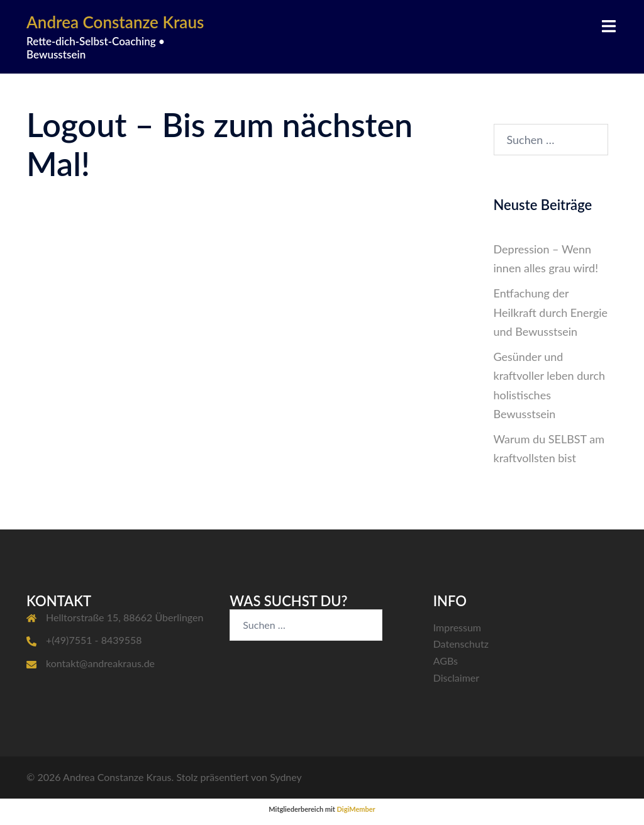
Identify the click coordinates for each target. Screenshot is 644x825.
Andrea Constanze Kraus (115, 22)
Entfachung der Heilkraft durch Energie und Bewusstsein (551, 312)
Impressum (457, 627)
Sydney (286, 777)
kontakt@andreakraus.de (100, 663)
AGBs (446, 661)
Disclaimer (456, 678)
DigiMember (356, 809)
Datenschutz (461, 644)
